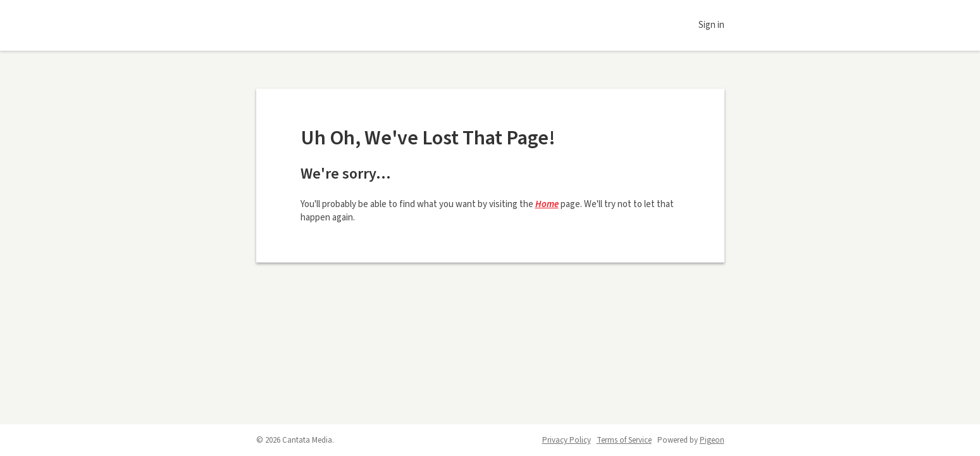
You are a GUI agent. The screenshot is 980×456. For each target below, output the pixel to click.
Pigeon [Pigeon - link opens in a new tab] (712, 440)
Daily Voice (313, 25)
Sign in (711, 25)
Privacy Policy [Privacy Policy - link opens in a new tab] (567, 440)
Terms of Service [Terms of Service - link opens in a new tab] (624, 440)
